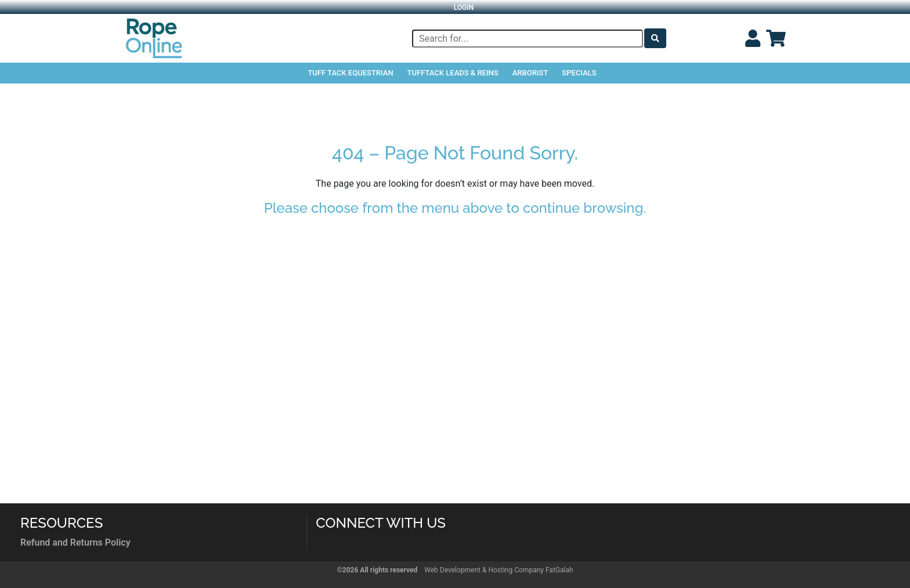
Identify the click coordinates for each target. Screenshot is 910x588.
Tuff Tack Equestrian (350, 73)
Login (464, 8)
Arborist (530, 73)
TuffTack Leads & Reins (453, 73)
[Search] (528, 39)
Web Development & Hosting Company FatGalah (499, 570)
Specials (579, 73)
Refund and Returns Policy (75, 542)
